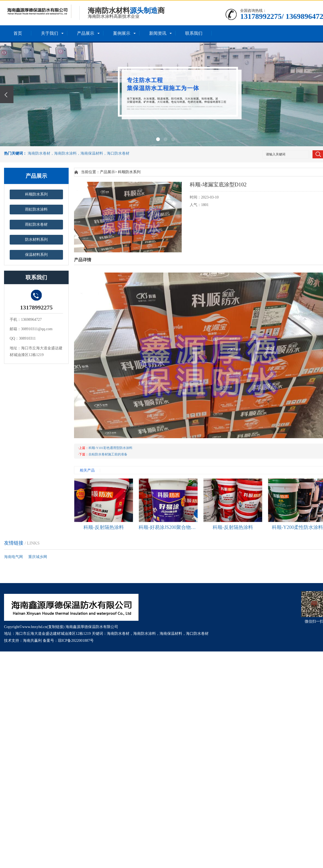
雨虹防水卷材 (36, 224)
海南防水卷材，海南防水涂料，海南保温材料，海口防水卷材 (79, 153)
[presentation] (7, 94)
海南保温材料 (171, 634)
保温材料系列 (36, 255)
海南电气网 (13, 557)
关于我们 (50, 33)
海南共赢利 (32, 641)
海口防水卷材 (197, 634)
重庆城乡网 (38, 557)
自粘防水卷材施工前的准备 (108, 454)
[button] (158, 139)
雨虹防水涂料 (36, 209)
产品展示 (86, 33)
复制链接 (56, 627)
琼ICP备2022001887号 (76, 641)
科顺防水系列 (36, 194)
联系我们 (194, 33)
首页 (18, 33)
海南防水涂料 (145, 634)
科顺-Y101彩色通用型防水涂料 (110, 448)
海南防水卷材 (118, 634)
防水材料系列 (36, 240)
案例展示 (122, 33)
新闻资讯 (158, 33)
